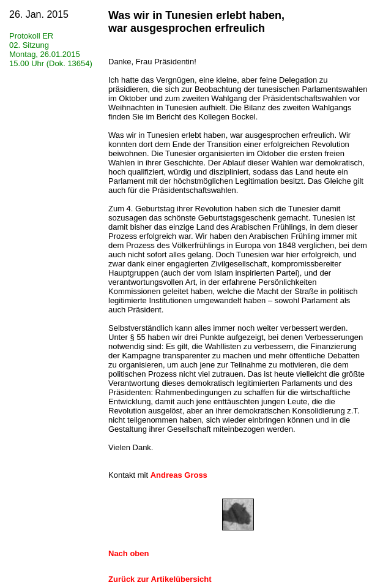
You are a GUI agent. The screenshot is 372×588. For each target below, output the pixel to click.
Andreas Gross (179, 475)
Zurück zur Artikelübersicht (160, 579)
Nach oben (128, 553)
